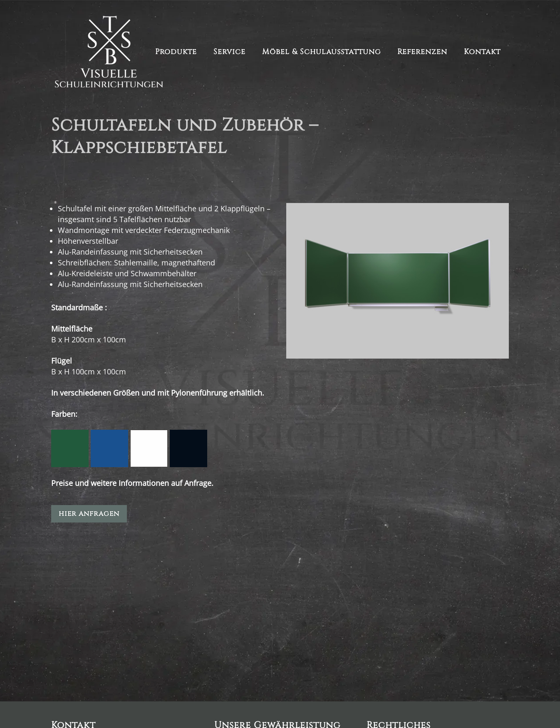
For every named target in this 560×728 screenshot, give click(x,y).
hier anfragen (89, 514)
